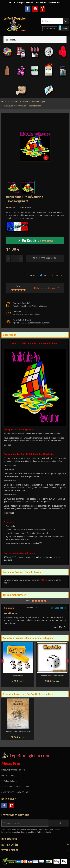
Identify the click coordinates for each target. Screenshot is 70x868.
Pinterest (57, 275)
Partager (32, 275)
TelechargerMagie (42, 9)
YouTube (35, 9)
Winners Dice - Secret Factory (52, 676)
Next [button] (68, 661)
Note (18, 286)
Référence (11, 207)
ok (59, 823)
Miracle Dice (18, 676)
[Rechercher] (55, 21)
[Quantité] (15, 258)
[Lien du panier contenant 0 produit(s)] (63, 29)
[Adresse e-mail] (25, 823)
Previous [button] (2, 661)
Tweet (44, 275)
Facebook (28, 9)
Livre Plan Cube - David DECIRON (18, 732)
